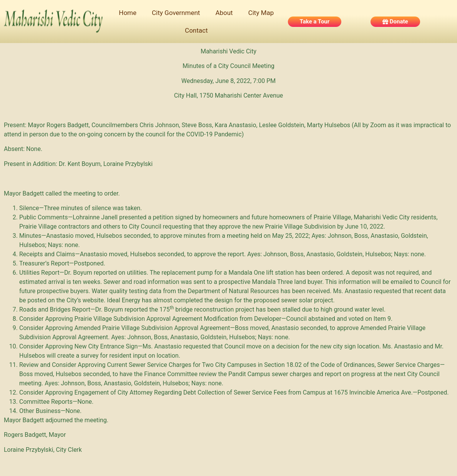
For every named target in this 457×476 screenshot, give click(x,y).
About (224, 13)
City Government (176, 13)
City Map (261, 13)
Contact (196, 30)
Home (128, 13)
